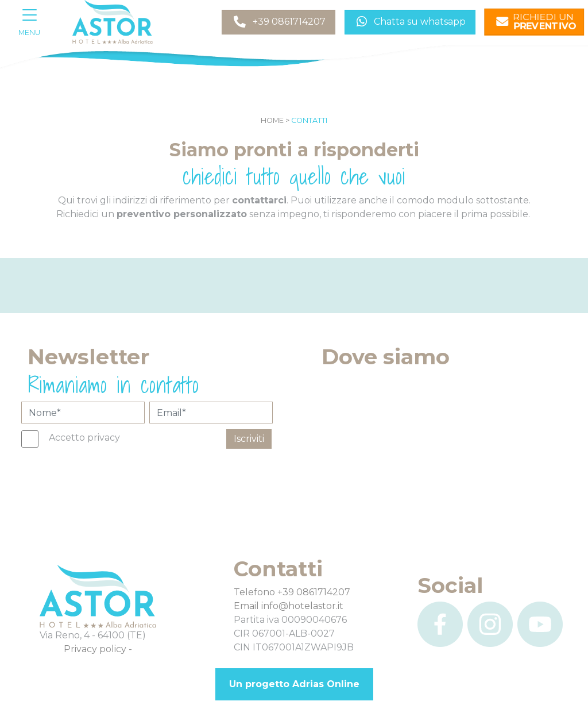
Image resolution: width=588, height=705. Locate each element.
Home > (275, 120)
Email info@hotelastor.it (289, 606)
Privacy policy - (98, 649)
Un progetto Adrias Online (294, 684)
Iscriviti (249, 439)
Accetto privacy (84, 438)
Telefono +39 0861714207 (292, 592)
